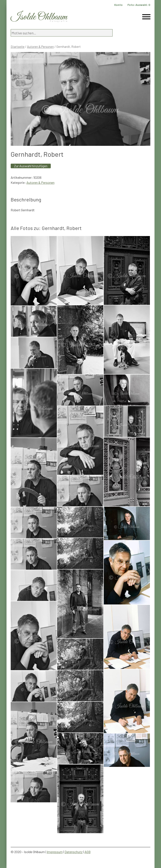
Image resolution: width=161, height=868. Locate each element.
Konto (118, 5)
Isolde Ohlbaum (39, 17)
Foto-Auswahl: (139, 5)
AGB (88, 852)
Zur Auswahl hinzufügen (31, 166)
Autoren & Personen (40, 47)
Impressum (55, 852)
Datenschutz (74, 852)
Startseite (18, 47)
